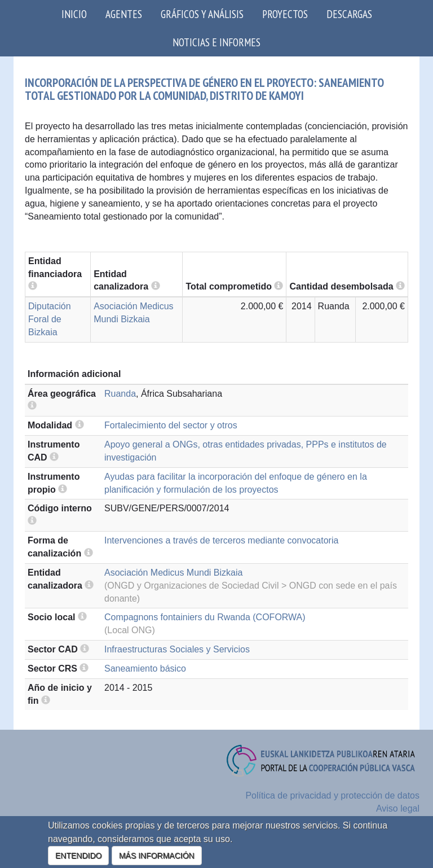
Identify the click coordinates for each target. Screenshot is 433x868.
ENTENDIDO (78, 856)
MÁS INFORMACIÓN (157, 856)
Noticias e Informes (216, 42)
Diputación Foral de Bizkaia (50, 319)
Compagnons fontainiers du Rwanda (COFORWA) (205, 617)
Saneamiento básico (145, 668)
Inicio (74, 14)
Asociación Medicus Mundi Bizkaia (173, 573)
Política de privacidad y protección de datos (332, 795)
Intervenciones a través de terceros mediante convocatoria (221, 540)
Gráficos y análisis (202, 14)
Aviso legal (398, 808)
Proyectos (285, 14)
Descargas (349, 14)
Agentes (124, 14)
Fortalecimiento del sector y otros (171, 425)
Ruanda (120, 394)
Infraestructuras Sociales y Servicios (177, 649)
